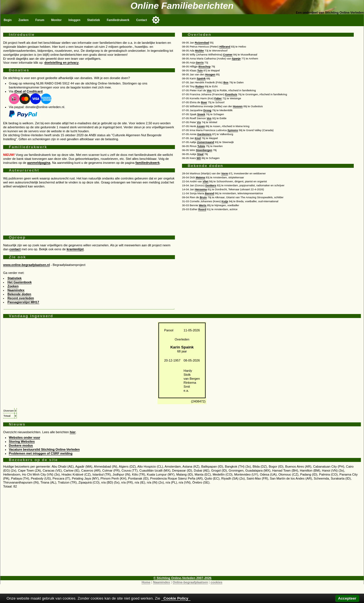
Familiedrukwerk (118, 20)
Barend (209, 193)
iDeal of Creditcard (28, 91)
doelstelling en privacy (62, 63)
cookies (216, 582)
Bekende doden (19, 294)
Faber (218, 98)
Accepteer (347, 598)
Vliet (205, 181)
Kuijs (225, 201)
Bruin (203, 197)
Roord (202, 209)
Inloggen (75, 20)
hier (73, 432)
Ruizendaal (202, 43)
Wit (199, 158)
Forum (40, 20)
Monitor (56, 20)
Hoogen (210, 74)
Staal (200, 154)
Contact (142, 20)
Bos (226, 82)
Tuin (200, 70)
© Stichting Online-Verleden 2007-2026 (183, 578)
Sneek (201, 114)
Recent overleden (21, 298)
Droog (207, 110)
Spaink (201, 78)
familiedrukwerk (147, 163)
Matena (200, 177)
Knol (198, 138)
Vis (199, 122)
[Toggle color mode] (156, 20)
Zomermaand (206, 142)
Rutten (200, 86)
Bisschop (205, 66)
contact (15, 249)
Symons (233, 130)
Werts (202, 205)
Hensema (201, 189)
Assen (201, 126)
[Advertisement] (89, 210)
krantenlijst (75, 249)
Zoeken (23, 20)
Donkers (211, 185)
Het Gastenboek (19, 282)
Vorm (225, 173)
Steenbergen (204, 150)
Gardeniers (204, 134)
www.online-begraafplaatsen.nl (26, 265)
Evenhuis (231, 94)
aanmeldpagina (39, 163)
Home (146, 582)
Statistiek (94, 20)
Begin (8, 20)
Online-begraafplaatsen (190, 582)
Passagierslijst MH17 (23, 302)
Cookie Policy (176, 598)
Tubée (201, 146)
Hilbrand (225, 47)
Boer (204, 102)
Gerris (200, 62)
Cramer (228, 54)
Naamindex (16, 290)
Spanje (236, 58)
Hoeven (238, 106)
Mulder (199, 50)
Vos (209, 90)
